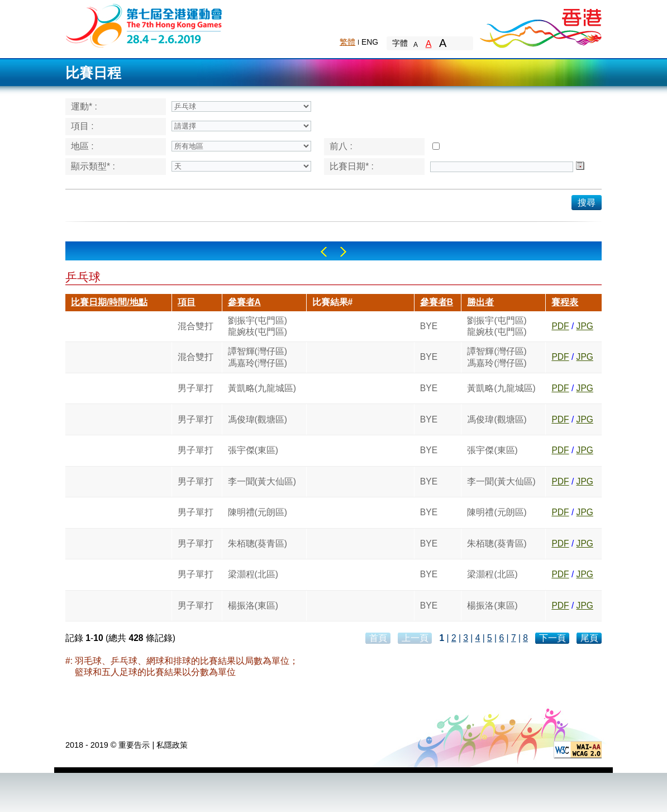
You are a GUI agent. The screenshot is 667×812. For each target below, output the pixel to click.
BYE (429, 326)
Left (324, 252)
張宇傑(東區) (253, 450)
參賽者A (244, 302)
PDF (560, 326)
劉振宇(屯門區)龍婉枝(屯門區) (258, 326)
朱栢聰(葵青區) (258, 543)
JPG (585, 326)
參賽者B (437, 302)
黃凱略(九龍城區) (262, 388)
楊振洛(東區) (253, 606)
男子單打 (196, 388)
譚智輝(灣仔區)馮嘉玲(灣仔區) (258, 357)
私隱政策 (172, 745)
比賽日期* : (352, 166)
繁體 (347, 42)
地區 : (82, 146)
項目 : (82, 126)
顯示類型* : (93, 166)
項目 (187, 302)
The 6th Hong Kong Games (144, 25)
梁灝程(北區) (253, 574)
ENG (370, 42)
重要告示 (134, 745)
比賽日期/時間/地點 (109, 302)
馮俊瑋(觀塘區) (258, 419)
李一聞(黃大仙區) (262, 481)
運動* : (84, 106)
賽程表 (565, 302)
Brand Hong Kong (540, 25)
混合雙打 (196, 326)
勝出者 (480, 302)
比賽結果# (333, 302)
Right (343, 252)
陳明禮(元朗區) (258, 512)
